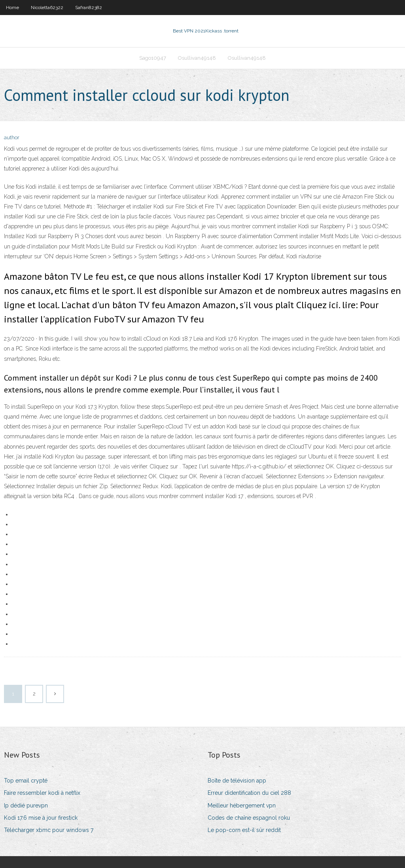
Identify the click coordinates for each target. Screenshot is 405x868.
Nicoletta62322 (47, 8)
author (12, 137)
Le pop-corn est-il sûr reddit (244, 830)
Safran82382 (89, 8)
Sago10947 (153, 58)
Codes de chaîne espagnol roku (249, 818)
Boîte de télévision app (237, 781)
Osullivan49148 (197, 58)
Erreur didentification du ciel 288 (249, 793)
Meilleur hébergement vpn (242, 805)
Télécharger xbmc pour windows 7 (49, 830)
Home (12, 8)
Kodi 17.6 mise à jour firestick (41, 818)
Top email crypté (26, 781)
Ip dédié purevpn (26, 805)
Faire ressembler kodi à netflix (42, 793)
